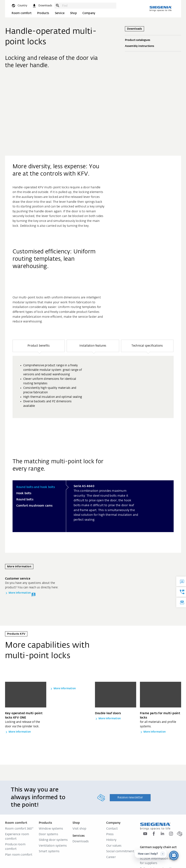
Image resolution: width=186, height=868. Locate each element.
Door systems (48, 834)
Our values (114, 846)
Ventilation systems (53, 846)
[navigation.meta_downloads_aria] (42, 6)
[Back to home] (161, 9)
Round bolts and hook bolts (36, 487)
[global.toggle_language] (19, 6)
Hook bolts (24, 493)
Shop (73, 13)
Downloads (81, 842)
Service (60, 13)
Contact (112, 829)
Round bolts (25, 500)
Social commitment (120, 851)
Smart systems (49, 851)
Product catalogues (153, 40)
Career (111, 857)
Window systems (51, 829)
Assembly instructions (153, 46)
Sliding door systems (53, 840)
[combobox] (88, 6)
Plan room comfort (19, 855)
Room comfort (22, 13)
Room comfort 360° (19, 829)
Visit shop (79, 829)
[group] (93, 387)
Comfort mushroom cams (34, 506)
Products (43, 13)
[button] (39, 346)
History (111, 840)
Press (110, 834)
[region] (93, 390)
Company (89, 13)
